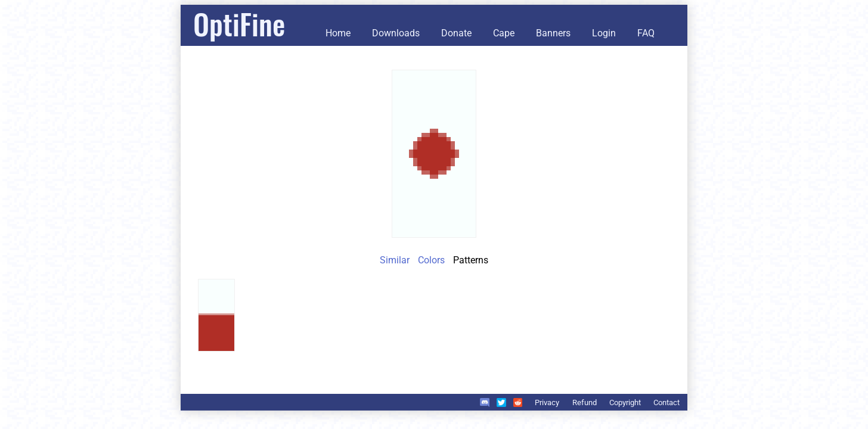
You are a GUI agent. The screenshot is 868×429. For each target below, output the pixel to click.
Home (338, 33)
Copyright (625, 402)
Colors (431, 260)
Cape (504, 33)
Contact (666, 402)
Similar (395, 260)
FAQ (646, 33)
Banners (553, 33)
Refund (585, 402)
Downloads (396, 33)
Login (604, 33)
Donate (456, 33)
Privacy (547, 402)
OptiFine (239, 24)
